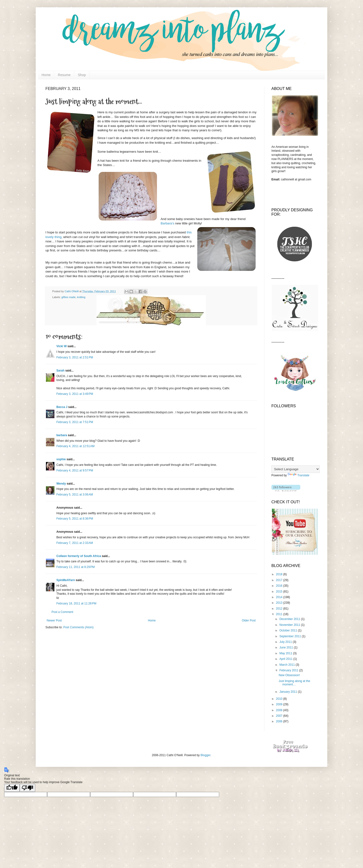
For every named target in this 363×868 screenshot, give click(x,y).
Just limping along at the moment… (294, 683)
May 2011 (286, 653)
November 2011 (290, 625)
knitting (81, 297)
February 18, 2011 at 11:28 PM (76, 603)
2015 (280, 592)
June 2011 (287, 647)
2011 (280, 614)
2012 (280, 609)
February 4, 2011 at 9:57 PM (75, 470)
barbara (62, 435)
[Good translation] (12, 788)
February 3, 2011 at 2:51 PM (75, 357)
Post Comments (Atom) (78, 627)
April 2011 (286, 659)
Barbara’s (167, 223)
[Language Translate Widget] (296, 469)
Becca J (62, 407)
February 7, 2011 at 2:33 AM (75, 543)
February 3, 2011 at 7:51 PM (75, 422)
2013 (280, 603)
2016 (280, 586)
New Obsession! (289, 675)
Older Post (249, 620)
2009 (280, 704)
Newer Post (54, 620)
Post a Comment (62, 612)
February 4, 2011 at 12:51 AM (75, 446)
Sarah (60, 371)
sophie (61, 459)
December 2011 (290, 619)
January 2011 (289, 692)
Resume (64, 75)
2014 (280, 597)
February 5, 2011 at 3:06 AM (75, 495)
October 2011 (289, 630)
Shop (82, 75)
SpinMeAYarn (66, 580)
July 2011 (286, 642)
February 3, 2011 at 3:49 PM (75, 394)
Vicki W (61, 346)
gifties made (69, 297)
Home (46, 75)
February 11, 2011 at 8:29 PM (76, 567)
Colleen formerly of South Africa (79, 556)
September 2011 (291, 636)
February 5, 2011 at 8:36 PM (75, 519)
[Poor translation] (27, 788)
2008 (280, 710)
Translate (299, 475)
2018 (280, 574)
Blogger (205, 755)
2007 (280, 716)
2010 (280, 699)
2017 (280, 580)
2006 (280, 721)
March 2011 (288, 665)
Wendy (61, 484)
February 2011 (289, 670)
